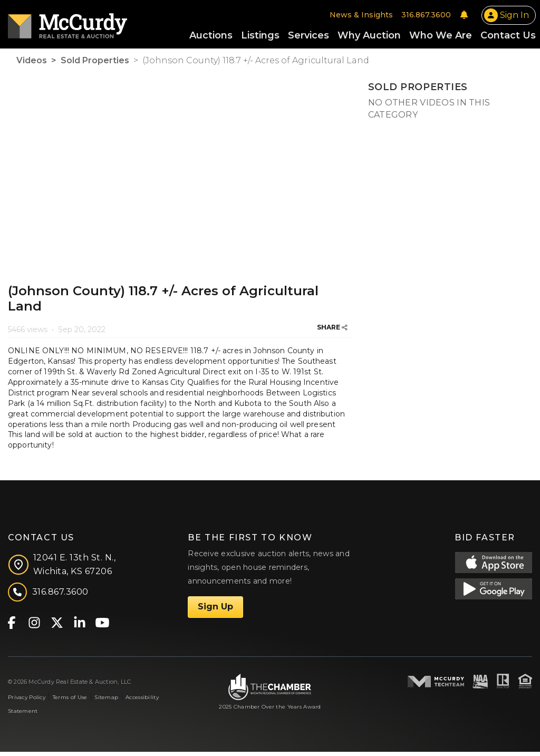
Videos (32, 65)
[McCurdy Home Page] (67, 25)
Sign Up (215, 611)
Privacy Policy (27, 701)
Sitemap (106, 701)
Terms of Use (70, 701)
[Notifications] (464, 17)
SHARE (332, 331)
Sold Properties (95, 65)
